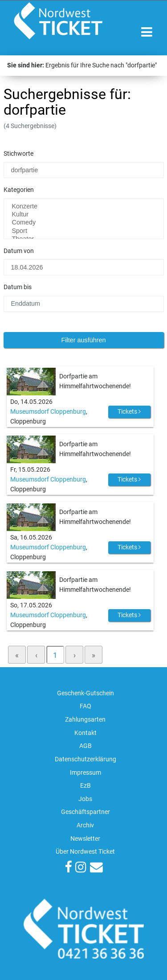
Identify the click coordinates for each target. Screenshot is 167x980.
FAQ (86, 706)
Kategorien (19, 190)
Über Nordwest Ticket (85, 852)
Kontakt (86, 733)
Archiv (85, 825)
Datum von (19, 251)
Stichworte (18, 154)
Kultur (84, 215)
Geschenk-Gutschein (86, 693)
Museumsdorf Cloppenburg (48, 412)
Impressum (86, 773)
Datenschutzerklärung (86, 759)
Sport (84, 231)
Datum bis (18, 287)
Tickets (129, 411)
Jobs (85, 799)
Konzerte (84, 207)
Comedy (84, 223)
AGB (86, 746)
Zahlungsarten (85, 720)
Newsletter (85, 839)
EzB (86, 786)
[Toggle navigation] (147, 32)
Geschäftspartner (86, 812)
